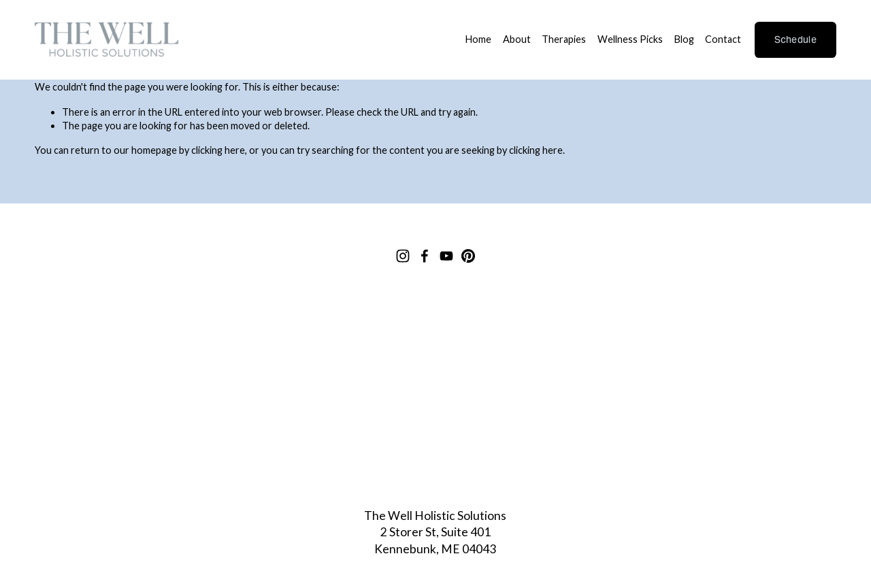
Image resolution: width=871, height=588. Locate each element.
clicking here (218, 150)
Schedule (795, 39)
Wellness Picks (630, 39)
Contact (723, 39)
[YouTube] (446, 256)
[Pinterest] (468, 256)
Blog (684, 39)
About (517, 39)
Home (478, 39)
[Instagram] (403, 256)
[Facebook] (425, 256)
